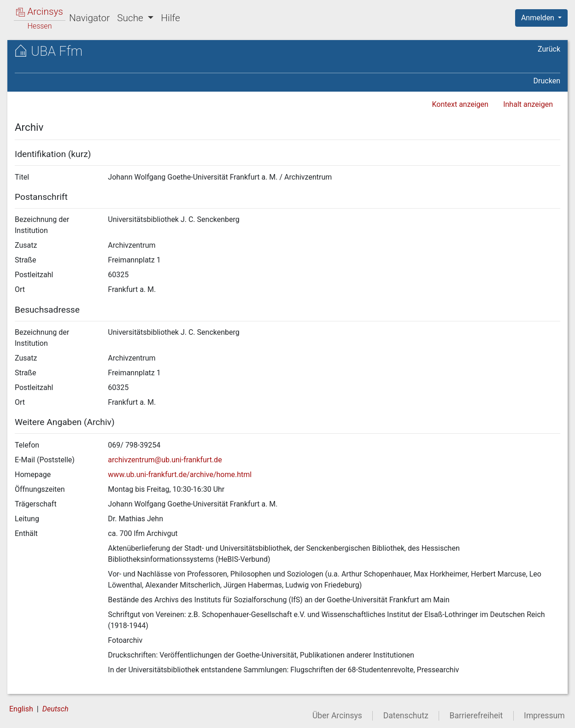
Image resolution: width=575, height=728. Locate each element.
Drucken (547, 81)
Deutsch (56, 709)
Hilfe (170, 18)
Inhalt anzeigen (528, 104)
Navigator (89, 18)
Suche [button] (131, 18)
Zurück (549, 49)
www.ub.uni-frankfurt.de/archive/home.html (180, 475)
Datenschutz (406, 716)
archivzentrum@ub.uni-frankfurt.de (165, 460)
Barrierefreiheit (476, 716)
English (21, 709)
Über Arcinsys (337, 716)
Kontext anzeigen (460, 104)
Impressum (544, 716)
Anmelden (539, 18)
